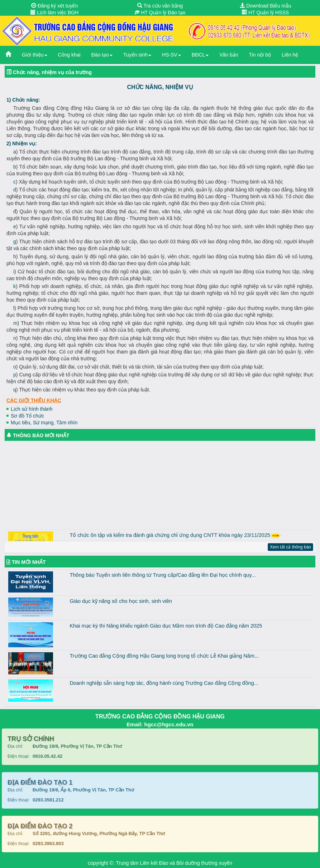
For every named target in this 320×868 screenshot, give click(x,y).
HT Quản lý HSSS (265, 13)
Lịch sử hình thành (32, 409)
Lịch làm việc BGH (54, 13)
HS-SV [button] (171, 55)
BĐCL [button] (200, 55)
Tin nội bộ (260, 55)
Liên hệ (290, 55)
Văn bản (229, 55)
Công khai (69, 55)
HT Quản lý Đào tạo (160, 13)
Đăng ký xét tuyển (54, 6)
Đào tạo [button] (102, 55)
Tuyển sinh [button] (137, 55)
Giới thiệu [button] (35, 55)
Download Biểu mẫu (266, 6)
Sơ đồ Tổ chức (27, 416)
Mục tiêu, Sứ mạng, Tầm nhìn (44, 423)
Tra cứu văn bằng (160, 6)
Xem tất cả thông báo (290, 547)
